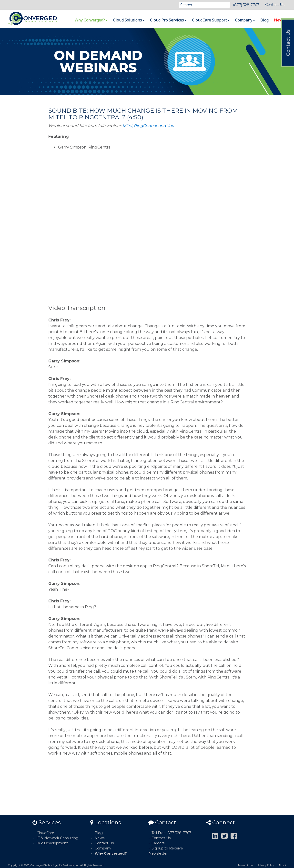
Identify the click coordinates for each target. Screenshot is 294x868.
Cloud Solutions (129, 20)
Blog (264, 20)
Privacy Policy (266, 865)
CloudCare (45, 833)
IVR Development (52, 843)
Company (245, 20)
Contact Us (275, 5)
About (282, 865)
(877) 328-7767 (246, 5)
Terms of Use (245, 865)
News (279, 20)
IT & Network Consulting (57, 838)
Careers (158, 843)
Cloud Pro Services (168, 20)
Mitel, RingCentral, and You (148, 126)
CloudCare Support (211, 20)
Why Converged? (91, 20)
